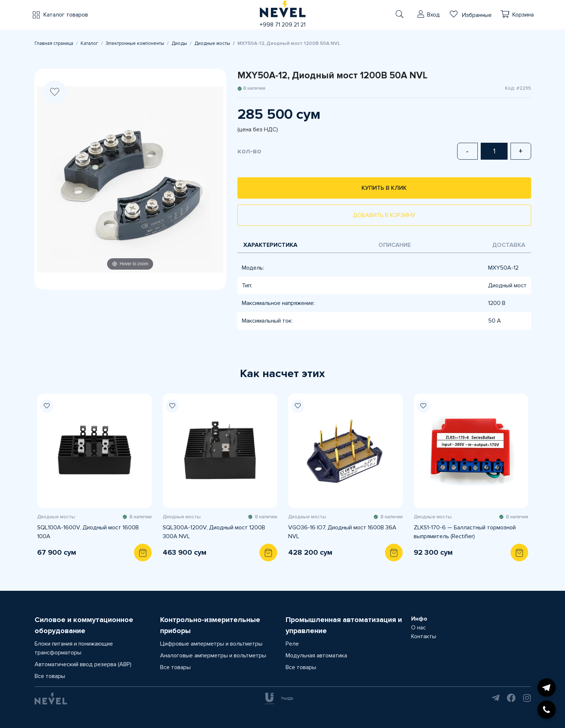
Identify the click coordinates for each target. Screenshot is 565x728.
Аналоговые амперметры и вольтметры (213, 656)
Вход (433, 15)
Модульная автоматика (316, 656)
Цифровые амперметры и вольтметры (211, 644)
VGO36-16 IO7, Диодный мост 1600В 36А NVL (342, 532)
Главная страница (54, 43)
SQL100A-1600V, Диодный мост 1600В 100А (88, 532)
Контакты (424, 636)
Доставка (509, 245)
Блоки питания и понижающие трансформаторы (74, 648)
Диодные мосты (212, 43)
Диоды (179, 43)
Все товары (50, 676)
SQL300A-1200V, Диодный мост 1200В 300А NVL (214, 532)
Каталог (89, 43)
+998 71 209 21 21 (282, 25)
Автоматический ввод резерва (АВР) (83, 664)
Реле (292, 644)
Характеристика (270, 245)
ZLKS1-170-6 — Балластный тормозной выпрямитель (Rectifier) (465, 532)
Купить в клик (384, 188)
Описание (395, 245)
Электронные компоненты (135, 43)
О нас (419, 628)
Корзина (523, 15)
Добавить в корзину (384, 215)
